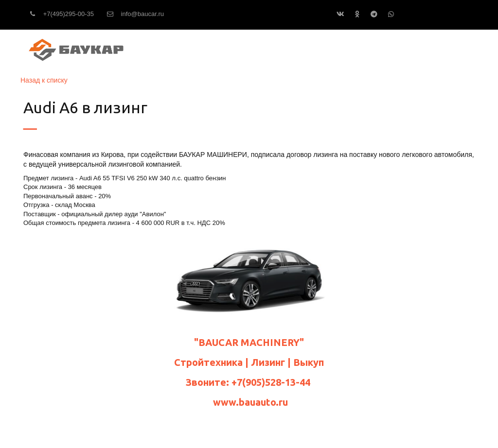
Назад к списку (44, 80)
